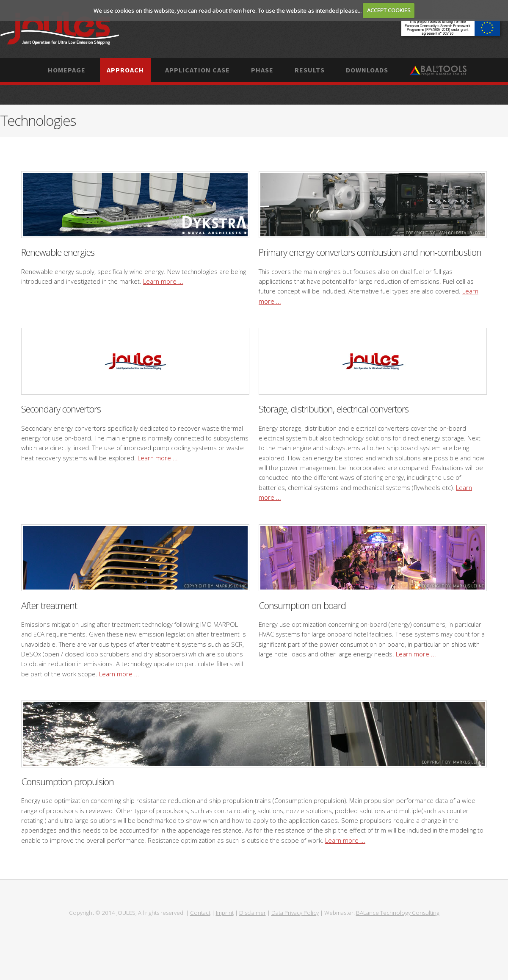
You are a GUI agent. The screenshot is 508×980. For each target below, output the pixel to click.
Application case (197, 70)
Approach (125, 70)
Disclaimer (253, 913)
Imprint (225, 913)
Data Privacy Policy (295, 913)
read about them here (227, 10)
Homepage (67, 70)
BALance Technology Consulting (398, 913)
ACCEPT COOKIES (389, 10)
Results (310, 70)
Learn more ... (163, 281)
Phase (262, 70)
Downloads (367, 70)
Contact (200, 913)
